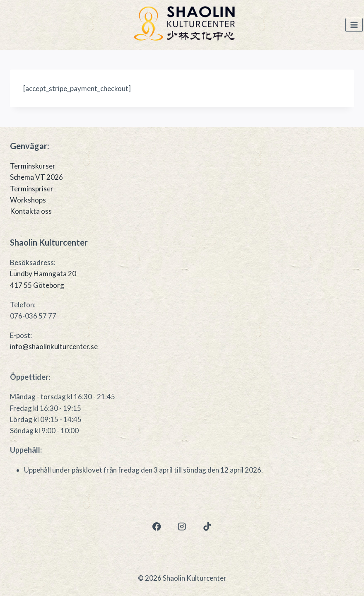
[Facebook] (157, 527)
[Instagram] (182, 527)
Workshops (28, 200)
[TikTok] (207, 527)
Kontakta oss (31, 211)
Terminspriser (32, 189)
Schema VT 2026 (36, 177)
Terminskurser (33, 166)
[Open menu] (354, 25)
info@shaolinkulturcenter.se (54, 346)
